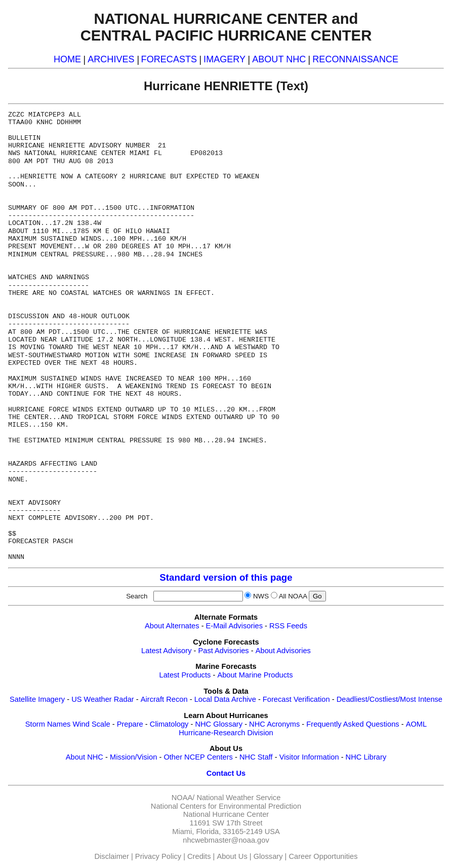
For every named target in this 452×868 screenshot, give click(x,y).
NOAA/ (183, 798)
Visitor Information (309, 757)
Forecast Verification (296, 699)
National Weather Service (238, 798)
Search (139, 596)
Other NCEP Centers (198, 757)
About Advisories (283, 651)
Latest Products (185, 675)
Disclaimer (112, 856)
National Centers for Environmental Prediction (226, 806)
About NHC (85, 757)
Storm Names (48, 724)
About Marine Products (255, 675)
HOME (67, 59)
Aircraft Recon (164, 699)
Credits (199, 856)
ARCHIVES (111, 59)
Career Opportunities (323, 856)
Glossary (268, 856)
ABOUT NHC (279, 59)
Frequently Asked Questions (353, 724)
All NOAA (293, 596)
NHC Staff (256, 757)
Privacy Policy (158, 856)
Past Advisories (224, 651)
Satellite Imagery (37, 699)
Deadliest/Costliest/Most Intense (389, 699)
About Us (232, 856)
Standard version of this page (226, 577)
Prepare (130, 724)
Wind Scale (91, 724)
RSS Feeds (288, 626)
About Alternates (172, 626)
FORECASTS (169, 59)
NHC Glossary (219, 724)
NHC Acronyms (274, 724)
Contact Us (226, 773)
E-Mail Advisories (234, 626)
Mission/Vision (133, 757)
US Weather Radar (103, 699)
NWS (261, 596)
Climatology (169, 724)
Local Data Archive (225, 699)
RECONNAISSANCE (355, 59)
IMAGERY (224, 59)
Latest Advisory (166, 651)
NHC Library (366, 757)
